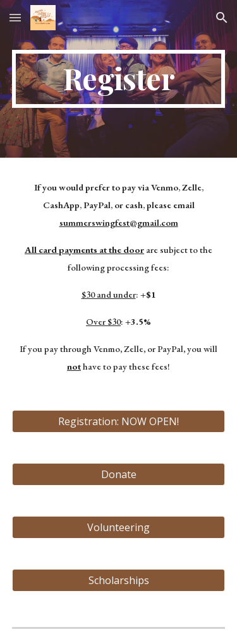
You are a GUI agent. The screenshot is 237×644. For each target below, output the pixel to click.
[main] (119, 79)
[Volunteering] (119, 527)
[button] (15, 17)
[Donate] (119, 474)
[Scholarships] (119, 580)
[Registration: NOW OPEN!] (119, 421)
